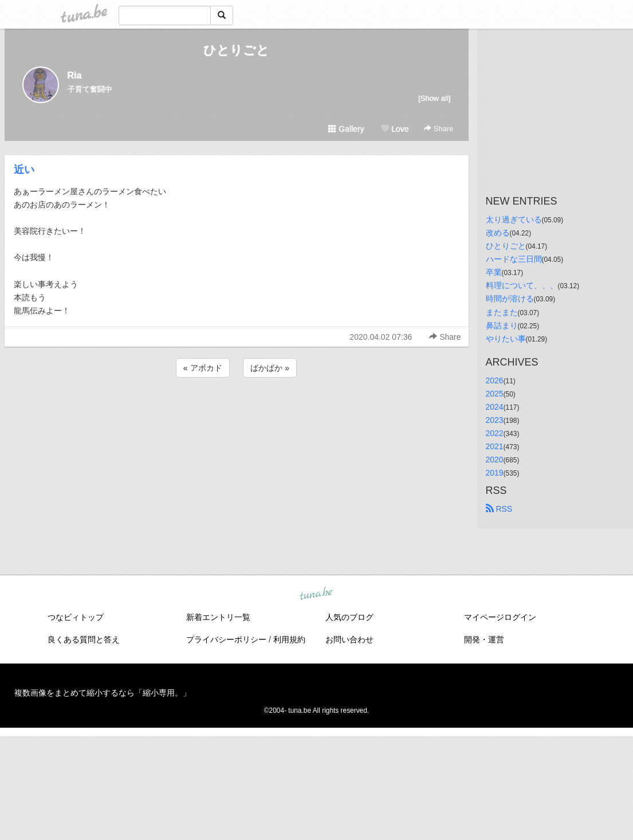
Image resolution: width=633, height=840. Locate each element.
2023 (495, 420)
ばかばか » (270, 368)
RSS (499, 509)
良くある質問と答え (84, 639)
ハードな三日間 (514, 259)
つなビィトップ (76, 617)
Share (439, 129)
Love (395, 129)
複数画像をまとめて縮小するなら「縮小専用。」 (103, 693)
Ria (75, 75)
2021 (495, 446)
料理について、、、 (522, 285)
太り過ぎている (514, 219)
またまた (502, 312)
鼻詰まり (502, 325)
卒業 (494, 272)
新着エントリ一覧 (218, 617)
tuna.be (316, 594)
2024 (495, 407)
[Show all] (434, 98)
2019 (495, 473)
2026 (495, 380)
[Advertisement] (237, 411)
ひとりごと (236, 50)
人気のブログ (349, 617)
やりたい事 (506, 339)
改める (498, 233)
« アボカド (203, 368)
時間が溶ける (510, 299)
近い (24, 170)
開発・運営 (484, 639)
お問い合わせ (349, 639)
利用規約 (289, 639)
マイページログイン (500, 617)
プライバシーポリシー (226, 639)
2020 (495, 460)
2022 (495, 433)
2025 (495, 394)
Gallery (346, 129)
